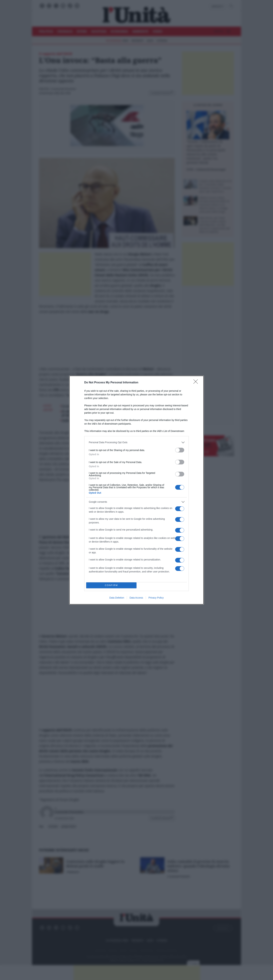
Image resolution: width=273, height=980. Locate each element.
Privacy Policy (156, 598)
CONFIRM (111, 585)
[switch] (180, 450)
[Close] (197, 383)
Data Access (136, 598)
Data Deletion (117, 598)
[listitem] (136, 442)
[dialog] (136, 490)
